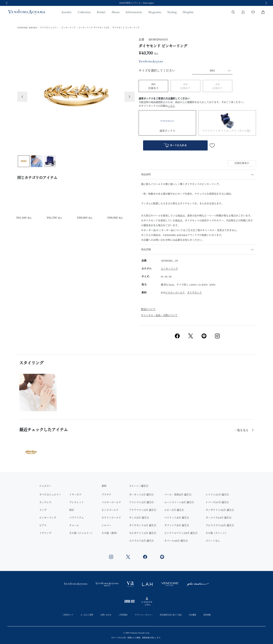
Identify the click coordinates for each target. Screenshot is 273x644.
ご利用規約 (123, 615)
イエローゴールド (175, 293)
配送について (148, 309)
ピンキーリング (68, 28)
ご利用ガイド (68, 615)
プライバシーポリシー (144, 615)
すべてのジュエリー (49, 28)
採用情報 (207, 615)
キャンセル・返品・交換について (159, 315)
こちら (171, 106)
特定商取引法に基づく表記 (171, 615)
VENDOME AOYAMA (27, 28)
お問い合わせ (106, 615)
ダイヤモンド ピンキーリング (126, 28)
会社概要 (192, 615)
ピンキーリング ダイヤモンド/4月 (94, 28)
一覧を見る (242, 430)
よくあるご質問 (87, 615)
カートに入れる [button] (175, 146)
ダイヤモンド (194, 293)
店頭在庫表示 (242, 163)
